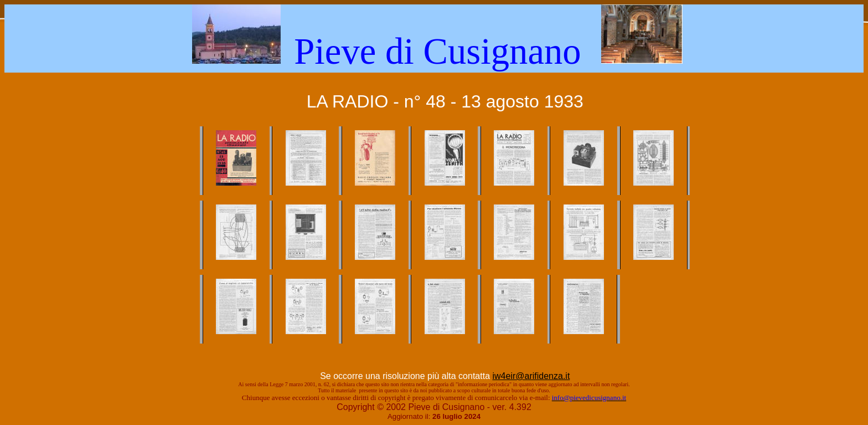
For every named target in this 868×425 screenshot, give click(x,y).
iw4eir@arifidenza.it (531, 376)
